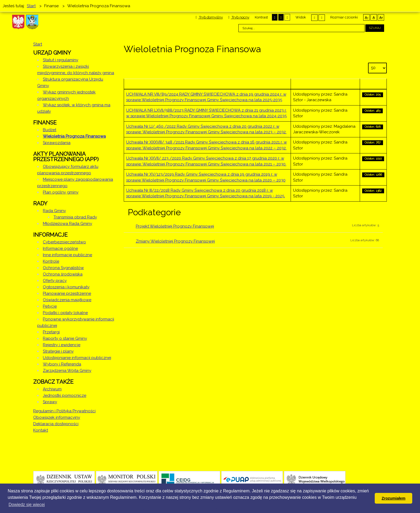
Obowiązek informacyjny (57, 417)
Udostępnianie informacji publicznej (77, 358)
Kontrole (51, 261)
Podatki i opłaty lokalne (65, 313)
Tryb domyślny (209, 17)
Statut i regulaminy (61, 60)
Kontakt (41, 430)
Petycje (50, 306)
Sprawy (50, 402)
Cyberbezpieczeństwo (64, 242)
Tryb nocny (239, 17)
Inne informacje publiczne (67, 255)
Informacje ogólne (60, 248)
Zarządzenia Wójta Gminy (67, 371)
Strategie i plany (58, 351)
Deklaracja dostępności (56, 424)
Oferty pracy (55, 281)
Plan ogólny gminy (61, 192)
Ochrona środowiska (63, 274)
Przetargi (51, 332)
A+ (381, 17)
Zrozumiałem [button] (394, 498)
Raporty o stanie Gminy (65, 338)
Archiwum (52, 389)
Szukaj (375, 28)
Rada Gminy (54, 211)
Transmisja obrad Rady (75, 217)
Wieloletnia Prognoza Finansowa (74, 136)
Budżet (50, 130)
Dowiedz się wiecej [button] (27, 505)
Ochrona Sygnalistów (63, 268)
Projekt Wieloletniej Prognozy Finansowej (175, 226)
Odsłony (373, 84)
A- (367, 17)
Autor (325, 84)
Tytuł (207, 84)
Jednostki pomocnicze (65, 395)
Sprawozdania (57, 143)
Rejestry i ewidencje (62, 345)
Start (38, 44)
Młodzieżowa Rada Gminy (67, 224)
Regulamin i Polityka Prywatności (64, 411)
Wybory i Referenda (62, 364)
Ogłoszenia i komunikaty (66, 287)
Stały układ (314, 18)
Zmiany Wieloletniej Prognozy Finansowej (175, 241)
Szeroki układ (322, 18)
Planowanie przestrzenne (67, 293)
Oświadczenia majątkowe (67, 300)
